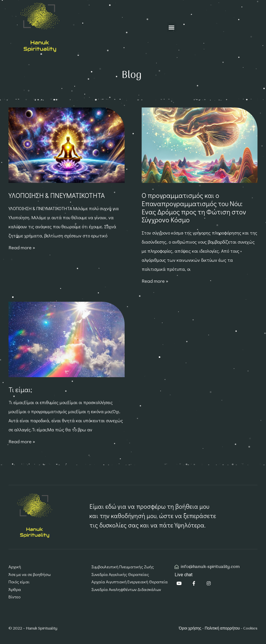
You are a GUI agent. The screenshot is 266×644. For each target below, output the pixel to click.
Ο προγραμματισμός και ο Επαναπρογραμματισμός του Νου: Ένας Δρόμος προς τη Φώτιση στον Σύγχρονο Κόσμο (194, 207)
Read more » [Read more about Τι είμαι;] (22, 441)
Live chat (184, 575)
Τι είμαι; (20, 389)
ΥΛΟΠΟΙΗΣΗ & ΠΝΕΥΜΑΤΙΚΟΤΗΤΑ (57, 195)
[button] (172, 27)
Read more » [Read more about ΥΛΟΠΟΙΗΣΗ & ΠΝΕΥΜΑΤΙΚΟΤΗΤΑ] (22, 247)
